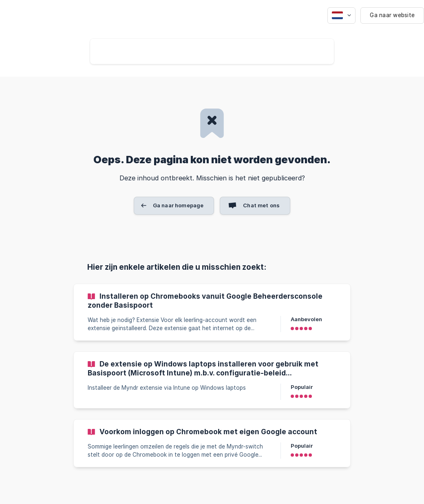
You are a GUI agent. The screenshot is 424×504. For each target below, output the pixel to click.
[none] (341, 16)
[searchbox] (212, 51)
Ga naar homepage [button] (178, 205)
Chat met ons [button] (261, 205)
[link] (212, 312)
